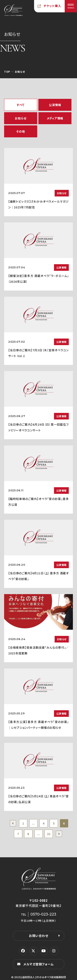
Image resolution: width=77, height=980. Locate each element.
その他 (21, 131)
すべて (21, 105)
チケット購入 (52, 6)
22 (49, 834)
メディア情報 (55, 118)
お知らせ (21, 118)
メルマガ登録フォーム (39, 964)
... (33, 823)
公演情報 (55, 105)
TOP (7, 72)
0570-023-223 (43, 914)
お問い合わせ (39, 936)
